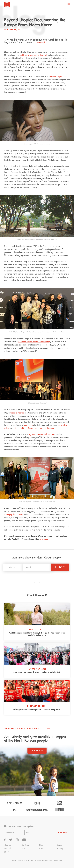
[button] (68, 4)
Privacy (42, 848)
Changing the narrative (14, 515)
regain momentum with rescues (41, 434)
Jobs (23, 848)
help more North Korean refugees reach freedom (34, 428)
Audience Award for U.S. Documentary (34, 342)
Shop (41, 845)
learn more (28, 425)
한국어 (7, 852)
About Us (7, 845)
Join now (36, 751)
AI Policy (60, 848)
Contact (59, 845)
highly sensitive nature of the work (33, 55)
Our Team (25, 845)
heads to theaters (17, 413)
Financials (8, 848)
